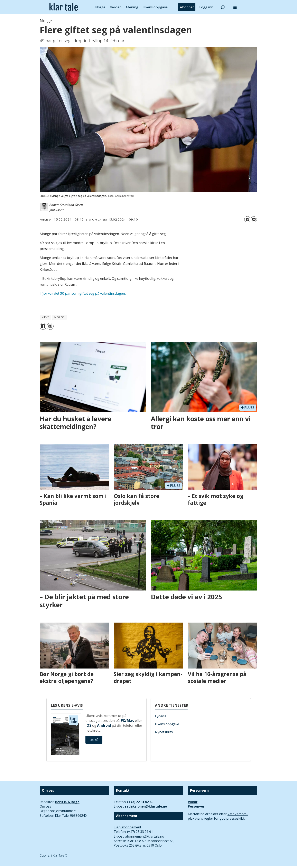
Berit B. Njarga (67, 802)
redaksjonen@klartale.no (146, 806)
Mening (132, 7)
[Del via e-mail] (254, 219)
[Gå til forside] (64, 7)
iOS (88, 725)
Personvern (197, 806)
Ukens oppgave (155, 7)
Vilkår (193, 802)
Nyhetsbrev (164, 732)
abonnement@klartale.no (145, 836)
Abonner (187, 7)
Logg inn (206, 7)
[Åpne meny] (235, 7)
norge (59, 317)
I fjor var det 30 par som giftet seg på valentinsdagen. (83, 293)
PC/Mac (127, 720)
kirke (45, 317)
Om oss (45, 806)
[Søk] (223, 7)
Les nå (94, 740)
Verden (116, 7)
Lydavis (161, 716)
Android (104, 725)
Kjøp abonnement (127, 827)
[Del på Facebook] (247, 219)
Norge (100, 7)
